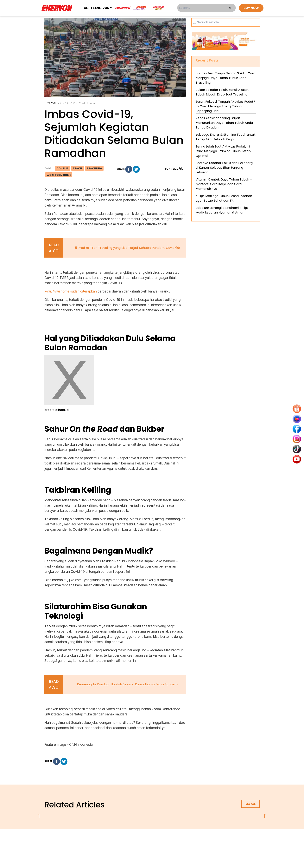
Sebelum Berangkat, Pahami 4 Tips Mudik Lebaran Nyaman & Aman (222, 210)
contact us (182, 839)
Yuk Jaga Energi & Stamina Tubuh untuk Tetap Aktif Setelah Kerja (226, 137)
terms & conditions (156, 839)
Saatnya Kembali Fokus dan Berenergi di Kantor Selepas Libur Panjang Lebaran (224, 168)
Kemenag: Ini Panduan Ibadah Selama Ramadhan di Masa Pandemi (127, 684)
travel (78, 168)
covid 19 (62, 168)
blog (200, 839)
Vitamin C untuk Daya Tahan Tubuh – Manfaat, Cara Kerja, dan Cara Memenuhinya (224, 184)
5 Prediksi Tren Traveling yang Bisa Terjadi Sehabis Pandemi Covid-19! (127, 248)
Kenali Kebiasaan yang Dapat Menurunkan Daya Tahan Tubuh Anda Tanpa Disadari (224, 123)
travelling (94, 168)
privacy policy (128, 839)
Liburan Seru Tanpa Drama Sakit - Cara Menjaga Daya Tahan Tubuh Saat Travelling (225, 78)
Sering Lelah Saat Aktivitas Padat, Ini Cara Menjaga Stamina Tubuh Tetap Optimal (223, 151)
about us (107, 839)
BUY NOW (251, 8)
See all (250, 804)
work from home (59, 175)
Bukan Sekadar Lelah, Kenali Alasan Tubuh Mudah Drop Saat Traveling (222, 92)
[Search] (227, 22)
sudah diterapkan (71, 291)
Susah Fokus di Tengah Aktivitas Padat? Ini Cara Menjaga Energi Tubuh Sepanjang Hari (225, 106)
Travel (52, 103)
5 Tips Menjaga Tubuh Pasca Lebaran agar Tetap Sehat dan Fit (224, 198)
